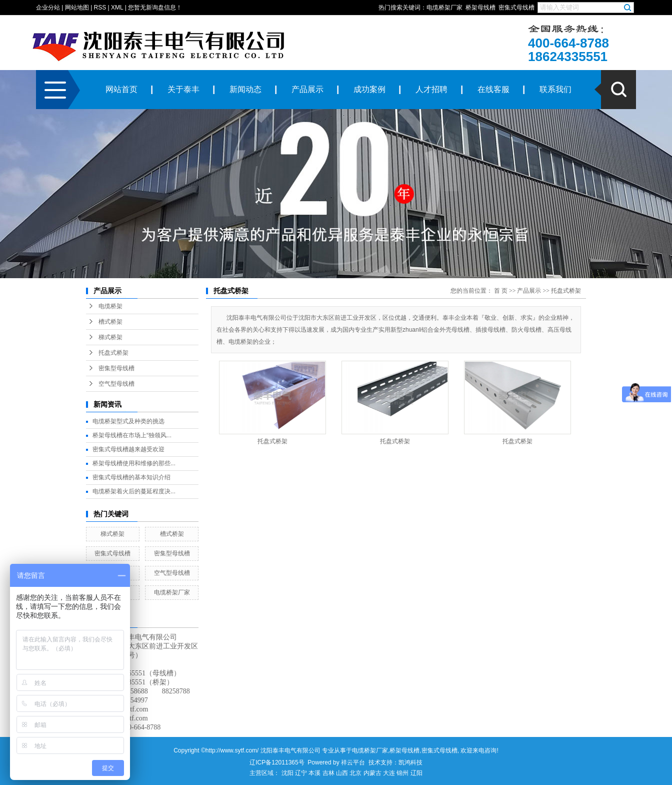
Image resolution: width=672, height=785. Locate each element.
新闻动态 (245, 89)
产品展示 (307, 89)
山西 (342, 773)
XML (117, 8)
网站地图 (77, 8)
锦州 (402, 773)
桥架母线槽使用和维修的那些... (134, 463)
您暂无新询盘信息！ (155, 8)
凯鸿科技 (410, 762)
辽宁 (301, 773)
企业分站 (48, 8)
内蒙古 (372, 773)
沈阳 (287, 773)
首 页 (501, 291)
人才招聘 (431, 89)
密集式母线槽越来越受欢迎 (128, 449)
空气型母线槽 (116, 384)
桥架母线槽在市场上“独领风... (132, 435)
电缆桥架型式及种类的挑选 (128, 421)
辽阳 (416, 773)
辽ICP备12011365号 (277, 762)
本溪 (314, 773)
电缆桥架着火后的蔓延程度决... (134, 491)
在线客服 (493, 89)
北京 (355, 773)
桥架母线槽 (480, 8)
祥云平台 (353, 762)
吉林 (328, 773)
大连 (389, 773)
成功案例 (369, 89)
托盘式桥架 (113, 353)
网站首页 (121, 89)
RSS (100, 8)
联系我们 (555, 89)
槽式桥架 (110, 322)
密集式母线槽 (516, 8)
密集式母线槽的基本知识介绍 (131, 477)
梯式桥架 (110, 337)
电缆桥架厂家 (444, 8)
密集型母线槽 (116, 368)
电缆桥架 (110, 306)
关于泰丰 (183, 89)
